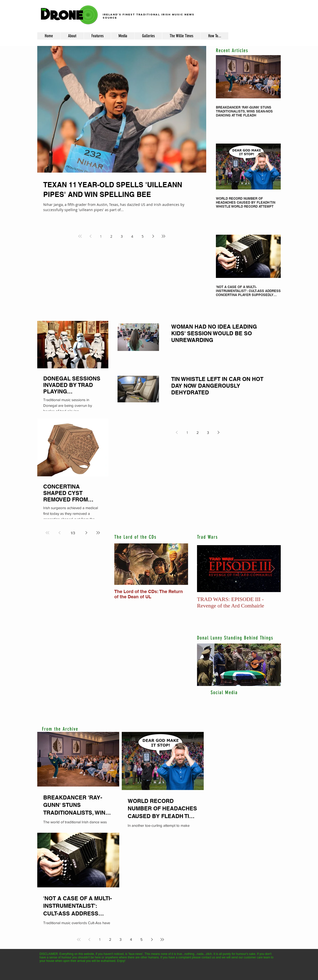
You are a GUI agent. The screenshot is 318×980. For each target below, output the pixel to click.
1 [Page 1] (101, 236)
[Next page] (153, 236)
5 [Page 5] (143, 236)
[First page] (80, 236)
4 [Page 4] (132, 236)
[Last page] (163, 236)
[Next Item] (180, 564)
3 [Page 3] (122, 236)
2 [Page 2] (111, 236)
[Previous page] (90, 236)
